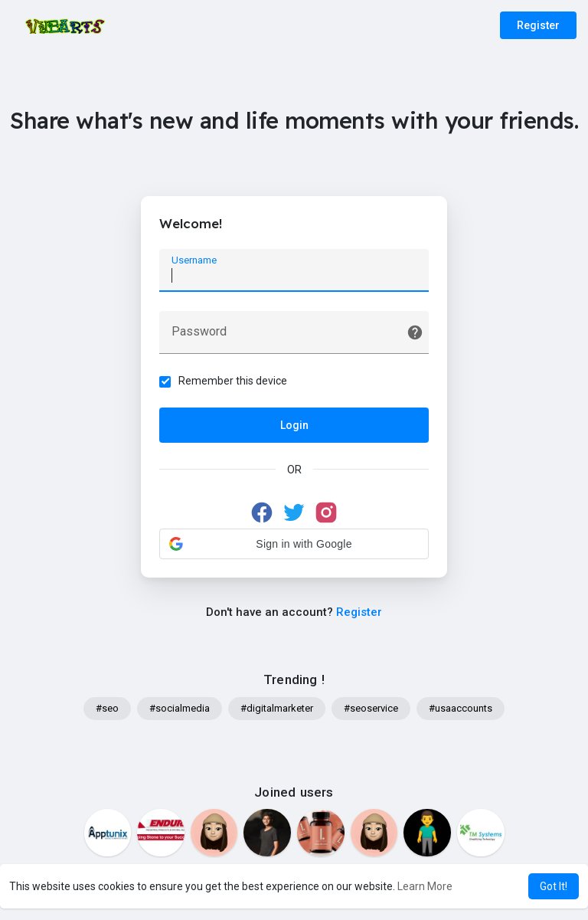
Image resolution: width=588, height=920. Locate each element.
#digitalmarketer (277, 709)
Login (294, 425)
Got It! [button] (554, 886)
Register (538, 25)
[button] (294, 544)
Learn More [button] (425, 886)
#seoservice (371, 709)
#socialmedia (180, 709)
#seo (107, 709)
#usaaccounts (461, 709)
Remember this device (234, 381)
